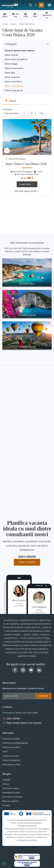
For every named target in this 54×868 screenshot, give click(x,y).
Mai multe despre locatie (27, 191)
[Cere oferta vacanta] (41, 5)
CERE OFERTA (27, 562)
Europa (5, 24)
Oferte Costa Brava (13, 82)
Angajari (6, 780)
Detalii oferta (27, 184)
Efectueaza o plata (11, 764)
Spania (13, 24)
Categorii (11, 44)
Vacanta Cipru (27, 284)
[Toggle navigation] (49, 5)
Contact (6, 805)
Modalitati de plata (11, 792)
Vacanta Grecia (27, 315)
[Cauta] (36, 5)
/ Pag (41, 113)
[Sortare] (15, 114)
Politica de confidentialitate (15, 743)
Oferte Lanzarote (12, 77)
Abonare (43, 696)
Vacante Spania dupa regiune (20, 50)
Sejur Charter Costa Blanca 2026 (26, 164)
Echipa (6, 784)
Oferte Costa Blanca (14, 86)
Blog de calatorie (10, 801)
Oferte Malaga (11, 64)
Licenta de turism (11, 756)
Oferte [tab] (13, 101)
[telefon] (31, 5)
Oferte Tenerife (11, 55)
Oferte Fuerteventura (14, 68)
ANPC (5, 752)
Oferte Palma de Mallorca (16, 59)
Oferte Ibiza (10, 73)
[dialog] (4, 864)
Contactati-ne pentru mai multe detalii (20, 713)
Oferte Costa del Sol (14, 90)
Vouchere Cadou (10, 788)
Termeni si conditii (11, 739)
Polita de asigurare (11, 760)
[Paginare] (33, 114)
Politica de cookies (11, 747)
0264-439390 (27, 557)
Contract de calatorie (12, 797)
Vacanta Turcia (27, 347)
